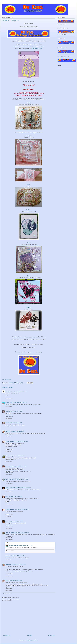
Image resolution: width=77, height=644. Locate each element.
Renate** (8, 456)
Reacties (9, 543)
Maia (7, 581)
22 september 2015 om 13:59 (15, 581)
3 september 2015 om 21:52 (20, 466)
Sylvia (7, 411)
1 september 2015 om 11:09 (20, 391)
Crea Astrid (8, 564)
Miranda (29, 308)
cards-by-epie (9, 466)
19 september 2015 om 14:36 (25, 545)
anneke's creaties (10, 441)
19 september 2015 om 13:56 (22, 533)
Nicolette (8, 431)
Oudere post (51, 635)
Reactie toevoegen (8, 594)
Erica (29, 185)
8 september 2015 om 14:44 (15, 496)
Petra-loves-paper (10, 479)
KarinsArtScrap (9, 391)
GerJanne (29, 210)
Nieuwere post (7, 635)
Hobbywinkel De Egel (37, 49)
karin (7, 496)
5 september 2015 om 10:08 (22, 479)
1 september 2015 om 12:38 (16, 411)
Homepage (29, 635)
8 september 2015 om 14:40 (25, 488)
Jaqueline (29, 136)
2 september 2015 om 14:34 (22, 441)
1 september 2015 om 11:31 (20, 403)
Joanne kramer (9, 403)
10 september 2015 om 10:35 (22, 509)
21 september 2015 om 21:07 (19, 564)
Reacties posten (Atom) (32, 640)
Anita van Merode (10, 533)
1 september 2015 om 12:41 (16, 423)
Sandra (29, 243)
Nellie (7, 521)
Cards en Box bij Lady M (12, 488)
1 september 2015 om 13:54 (17, 431)
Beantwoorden (9, 398)
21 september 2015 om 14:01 (18, 556)
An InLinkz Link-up (7, 379)
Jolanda (29, 103)
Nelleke (29, 276)
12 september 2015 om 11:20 (16, 521)
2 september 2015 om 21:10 (17, 456)
